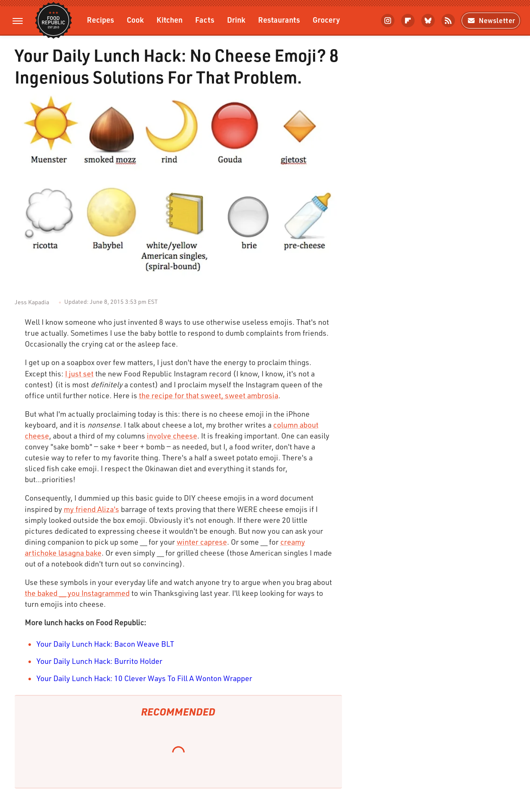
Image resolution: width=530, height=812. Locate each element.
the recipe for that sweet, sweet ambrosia (209, 395)
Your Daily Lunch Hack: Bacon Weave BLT (105, 644)
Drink (236, 20)
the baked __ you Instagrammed (77, 593)
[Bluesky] (428, 21)
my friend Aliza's (91, 509)
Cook (135, 20)
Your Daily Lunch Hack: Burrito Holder (99, 661)
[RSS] (448, 21)
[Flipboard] (408, 21)
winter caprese (202, 542)
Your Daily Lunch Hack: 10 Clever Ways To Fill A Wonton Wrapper (144, 678)
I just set (79, 373)
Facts (205, 20)
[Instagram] (388, 21)
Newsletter (491, 20)
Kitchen (170, 20)
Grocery (326, 20)
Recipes (101, 20)
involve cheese (172, 436)
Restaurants (279, 20)
